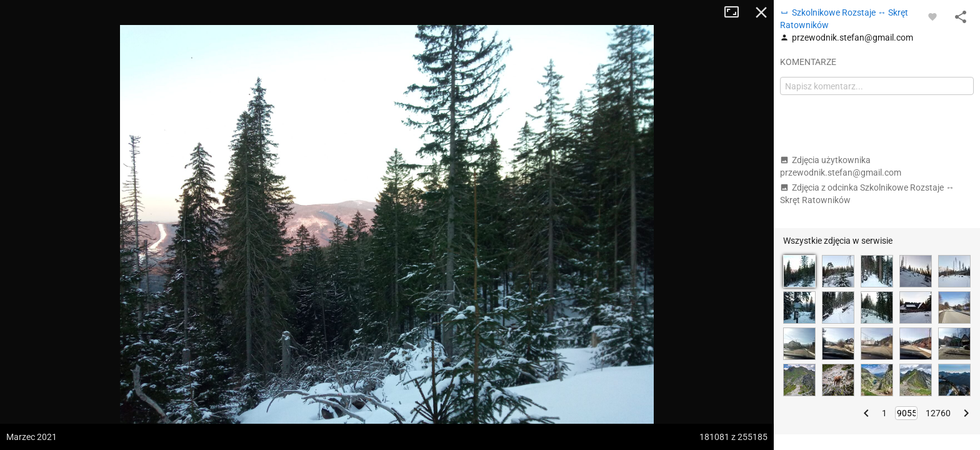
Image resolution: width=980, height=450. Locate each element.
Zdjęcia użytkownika (841, 166)
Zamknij (761, 12)
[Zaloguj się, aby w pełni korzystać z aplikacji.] (932, 16)
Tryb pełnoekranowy (736, 12)
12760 (938, 413)
